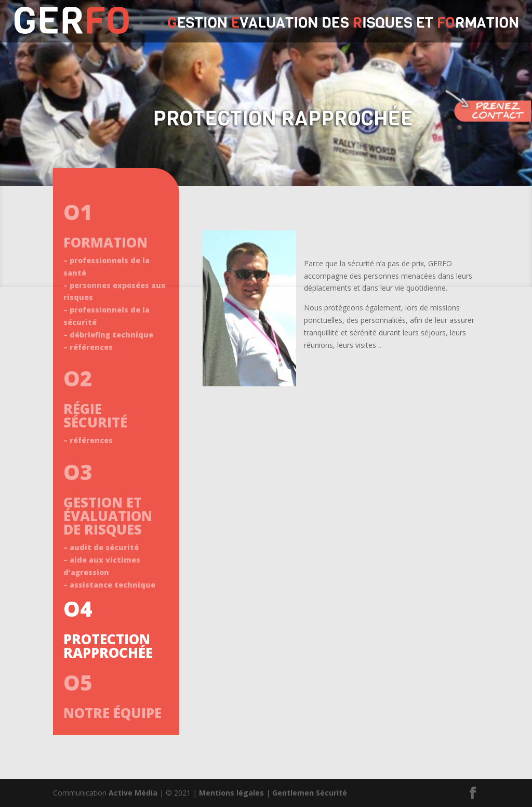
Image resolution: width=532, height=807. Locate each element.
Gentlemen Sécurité (310, 793)
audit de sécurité (104, 547)
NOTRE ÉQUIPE (112, 713)
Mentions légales (231, 793)
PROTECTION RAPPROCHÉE (108, 646)
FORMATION (105, 242)
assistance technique (112, 585)
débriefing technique (111, 335)
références (91, 347)
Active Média (133, 793)
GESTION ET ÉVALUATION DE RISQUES (108, 516)
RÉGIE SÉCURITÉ (95, 415)
